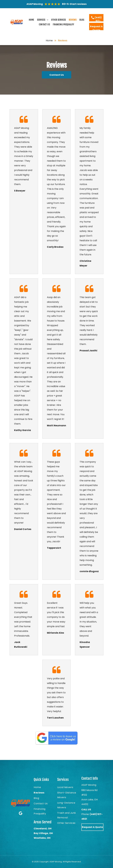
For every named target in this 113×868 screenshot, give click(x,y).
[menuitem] (31, 20)
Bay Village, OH (43, 833)
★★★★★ (52, 4)
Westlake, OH (42, 838)
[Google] (21, 814)
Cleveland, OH (43, 829)
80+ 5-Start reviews (74, 4)
